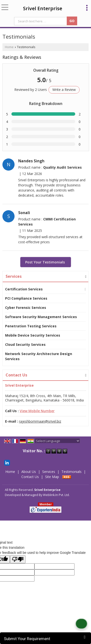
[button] (37, 411)
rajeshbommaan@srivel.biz (40, 421)
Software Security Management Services (41, 317)
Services (14, 276)
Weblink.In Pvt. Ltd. (56, 495)
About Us (29, 472)
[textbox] (41, 21)
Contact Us (30, 477)
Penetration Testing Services (31, 326)
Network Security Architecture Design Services (39, 356)
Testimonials (71, 472)
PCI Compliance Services (26, 298)
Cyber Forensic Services (26, 308)
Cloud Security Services (25, 344)
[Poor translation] (18, 559)
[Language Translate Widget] (57, 441)
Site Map (52, 477)
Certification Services (24, 289)
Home (9, 47)
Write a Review (64, 90)
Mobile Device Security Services (33, 335)
